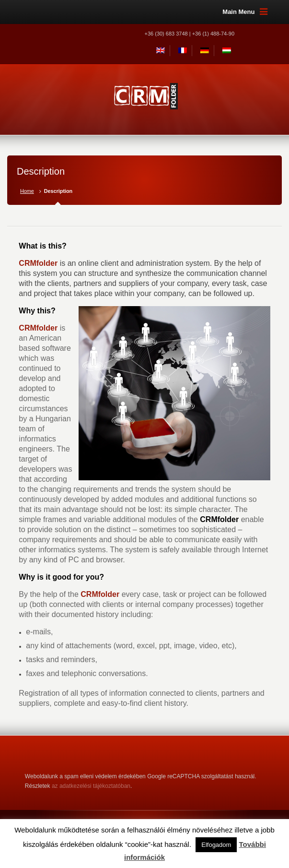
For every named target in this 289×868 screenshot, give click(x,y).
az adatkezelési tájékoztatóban (91, 786)
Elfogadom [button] (216, 845)
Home (27, 191)
